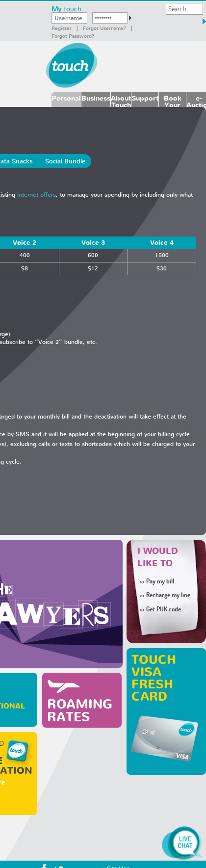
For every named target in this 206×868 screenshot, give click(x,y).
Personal (66, 98)
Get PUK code (164, 609)
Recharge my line (165, 595)
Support (145, 98)
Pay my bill (157, 581)
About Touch (121, 100)
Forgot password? (73, 36)
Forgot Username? (104, 28)
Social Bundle (65, 161)
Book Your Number (172, 100)
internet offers (37, 195)
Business (96, 98)
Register (62, 28)
